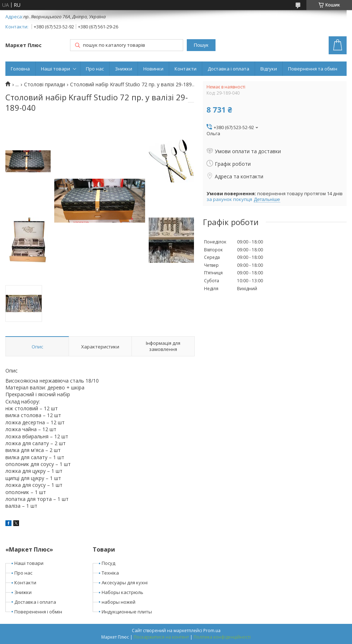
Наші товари (55, 69)
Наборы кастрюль (122, 592)
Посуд (108, 563)
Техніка (110, 573)
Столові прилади (45, 85)
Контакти (186, 69)
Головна (20, 69)
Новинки (153, 69)
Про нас (95, 69)
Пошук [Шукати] (201, 45)
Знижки (124, 69)
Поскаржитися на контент (161, 637)
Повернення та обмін (313, 69)
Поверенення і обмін (38, 612)
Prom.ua (212, 631)
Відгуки (269, 69)
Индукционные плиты (127, 612)
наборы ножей (119, 602)
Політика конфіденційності (222, 637)
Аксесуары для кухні (125, 583)
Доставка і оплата (228, 69)
